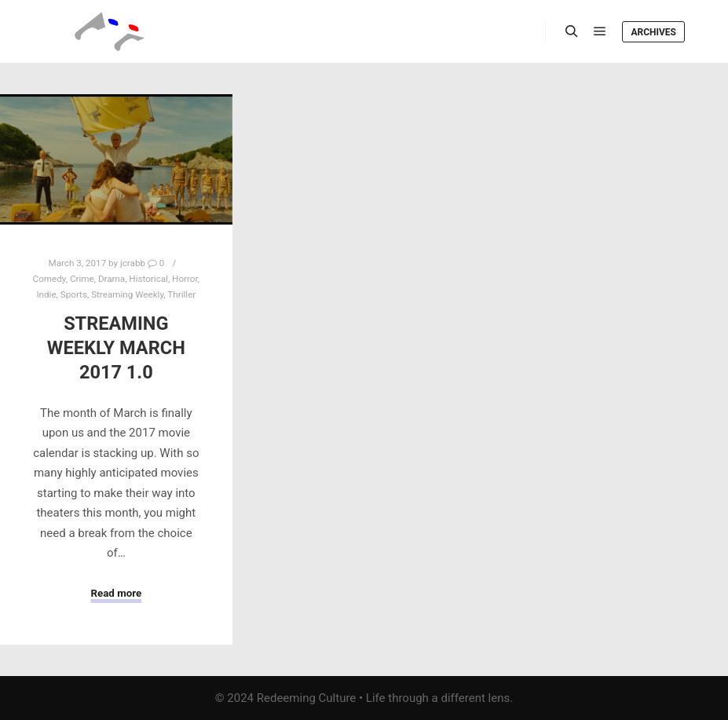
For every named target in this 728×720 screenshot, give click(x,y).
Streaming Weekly (127, 294)
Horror (185, 279)
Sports (74, 294)
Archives (653, 32)
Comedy (49, 279)
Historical (148, 279)
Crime (82, 279)
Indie (46, 294)
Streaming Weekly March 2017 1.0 (116, 347)
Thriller (181, 294)
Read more (116, 593)
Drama (112, 279)
